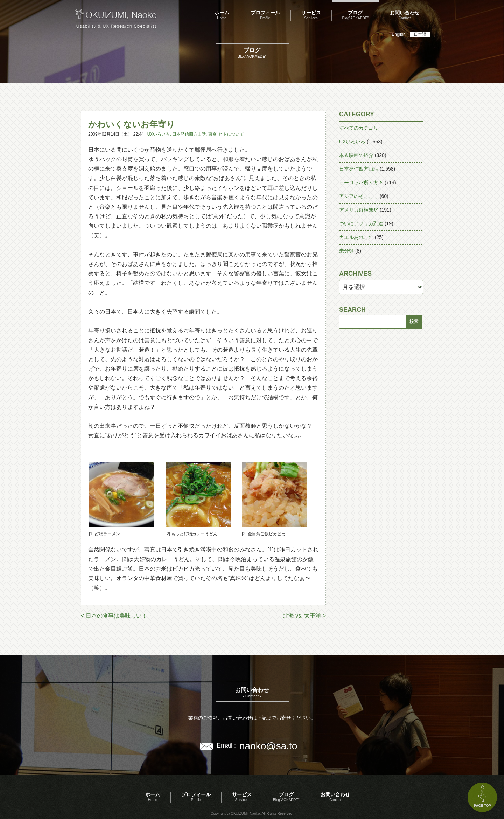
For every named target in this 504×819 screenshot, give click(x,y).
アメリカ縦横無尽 (359, 210)
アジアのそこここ (359, 196)
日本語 (420, 34)
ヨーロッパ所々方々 (361, 183)
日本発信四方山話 (189, 134)
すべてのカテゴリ (359, 128)
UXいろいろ (159, 134)
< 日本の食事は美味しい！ (114, 616)
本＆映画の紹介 (356, 155)
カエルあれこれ (356, 237)
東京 (212, 134)
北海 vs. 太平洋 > (304, 616)
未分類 (346, 251)
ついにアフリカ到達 (361, 223)
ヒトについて (231, 134)
